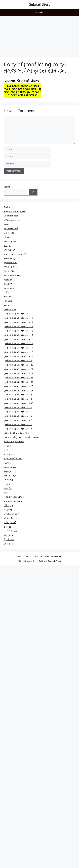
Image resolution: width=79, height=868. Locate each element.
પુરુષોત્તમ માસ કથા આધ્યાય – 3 (18, 399)
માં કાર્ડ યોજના (10, 467)
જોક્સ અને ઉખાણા (12, 275)
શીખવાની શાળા (10, 518)
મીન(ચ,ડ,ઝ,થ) (10, 476)
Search (7, 187)
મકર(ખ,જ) (9, 454)
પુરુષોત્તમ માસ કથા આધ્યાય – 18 (18, 352)
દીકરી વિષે (8, 284)
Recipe (7, 207)
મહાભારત (8, 463)
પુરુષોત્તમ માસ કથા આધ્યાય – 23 (18, 378)
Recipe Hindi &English (15, 211)
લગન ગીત (8, 484)
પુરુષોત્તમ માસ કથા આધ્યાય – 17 (18, 348)
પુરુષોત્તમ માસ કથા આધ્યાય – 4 (18, 407)
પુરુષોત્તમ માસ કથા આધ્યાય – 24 (18, 382)
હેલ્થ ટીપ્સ (8, 544)
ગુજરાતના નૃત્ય (10, 263)
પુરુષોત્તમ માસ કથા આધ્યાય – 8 (18, 424)
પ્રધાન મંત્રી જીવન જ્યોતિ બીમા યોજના (22, 437)
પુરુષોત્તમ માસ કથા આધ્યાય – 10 (18, 318)
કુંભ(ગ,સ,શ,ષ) (10, 250)
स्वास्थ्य (6, 224)
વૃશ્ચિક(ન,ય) (9, 505)
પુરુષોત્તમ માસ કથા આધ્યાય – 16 (18, 344)
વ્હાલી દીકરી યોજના (13, 514)
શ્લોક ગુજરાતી (10, 522)
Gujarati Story (40, 4)
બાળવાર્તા (8, 446)
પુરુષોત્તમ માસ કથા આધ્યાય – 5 (18, 412)
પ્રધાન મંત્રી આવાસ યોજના (16, 433)
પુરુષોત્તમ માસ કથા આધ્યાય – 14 (18, 335)
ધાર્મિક (6, 292)
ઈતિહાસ (7, 237)
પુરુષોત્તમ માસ (10, 309)
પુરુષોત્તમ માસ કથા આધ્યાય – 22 (18, 373)
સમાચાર (7, 527)
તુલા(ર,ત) (8, 280)
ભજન (6, 450)
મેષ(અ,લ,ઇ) (9, 480)
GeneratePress (54, 561)
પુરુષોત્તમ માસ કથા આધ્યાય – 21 (18, 369)
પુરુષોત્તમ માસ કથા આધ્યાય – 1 (18, 314)
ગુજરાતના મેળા (10, 267)
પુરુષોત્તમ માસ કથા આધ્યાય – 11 (18, 322)
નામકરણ (8, 301)
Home (21, 556)
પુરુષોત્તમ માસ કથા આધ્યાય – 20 (18, 365)
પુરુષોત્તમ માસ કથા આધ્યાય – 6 (18, 416)
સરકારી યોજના (11, 531)
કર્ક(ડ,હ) (8, 245)
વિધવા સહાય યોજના (13, 501)
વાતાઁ (6, 493)
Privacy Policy (32, 556)
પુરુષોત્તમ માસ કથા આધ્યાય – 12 (18, 326)
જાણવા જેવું (9, 271)
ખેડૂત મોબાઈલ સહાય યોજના (16, 254)
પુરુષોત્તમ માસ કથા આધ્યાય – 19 (18, 356)
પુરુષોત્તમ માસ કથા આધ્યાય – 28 (18, 390)
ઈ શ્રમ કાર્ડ (9, 233)
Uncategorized (11, 216)
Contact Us (56, 556)
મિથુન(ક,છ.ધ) (10, 471)
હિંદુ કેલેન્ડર (9, 540)
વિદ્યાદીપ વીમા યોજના (14, 497)
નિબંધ (6, 305)
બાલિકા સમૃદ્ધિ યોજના (14, 442)
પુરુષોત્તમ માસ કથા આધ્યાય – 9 (18, 429)
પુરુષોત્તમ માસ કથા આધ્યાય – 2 (18, 361)
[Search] (33, 192)
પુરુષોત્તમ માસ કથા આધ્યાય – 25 (18, 386)
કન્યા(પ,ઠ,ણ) (10, 241)
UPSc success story (13, 220)
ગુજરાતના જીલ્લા (11, 258)
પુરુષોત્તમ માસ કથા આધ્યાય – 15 (18, 339)
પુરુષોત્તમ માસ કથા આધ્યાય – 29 (18, 395)
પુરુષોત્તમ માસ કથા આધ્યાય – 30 (18, 403)
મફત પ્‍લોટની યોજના (13, 459)
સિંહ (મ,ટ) (8, 535)
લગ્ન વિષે (8, 488)
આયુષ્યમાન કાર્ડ (11, 228)
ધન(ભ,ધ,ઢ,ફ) (9, 288)
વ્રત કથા (8, 510)
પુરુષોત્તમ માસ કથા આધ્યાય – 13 (18, 331)
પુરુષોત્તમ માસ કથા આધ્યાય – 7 (18, 420)
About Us (45, 556)
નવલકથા (8, 297)
